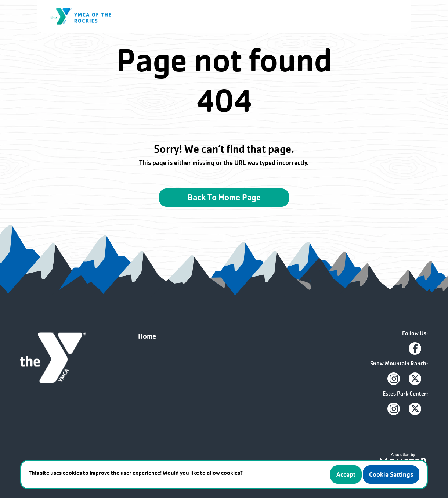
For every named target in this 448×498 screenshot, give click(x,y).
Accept (346, 474)
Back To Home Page (224, 197)
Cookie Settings (391, 474)
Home (147, 336)
